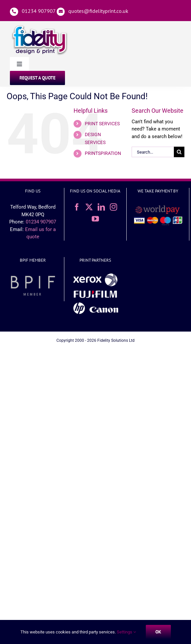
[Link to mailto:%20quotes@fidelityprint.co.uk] (61, 12)
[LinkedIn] (101, 207)
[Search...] (153, 152)
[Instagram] (113, 207)
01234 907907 (39, 11)
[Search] (179, 152)
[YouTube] (95, 219)
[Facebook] (77, 207)
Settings (126, 632)
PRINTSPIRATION (103, 153)
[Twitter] (89, 207)
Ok (158, 632)
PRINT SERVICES (102, 124)
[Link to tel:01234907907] (14, 12)
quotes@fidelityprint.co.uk (98, 11)
